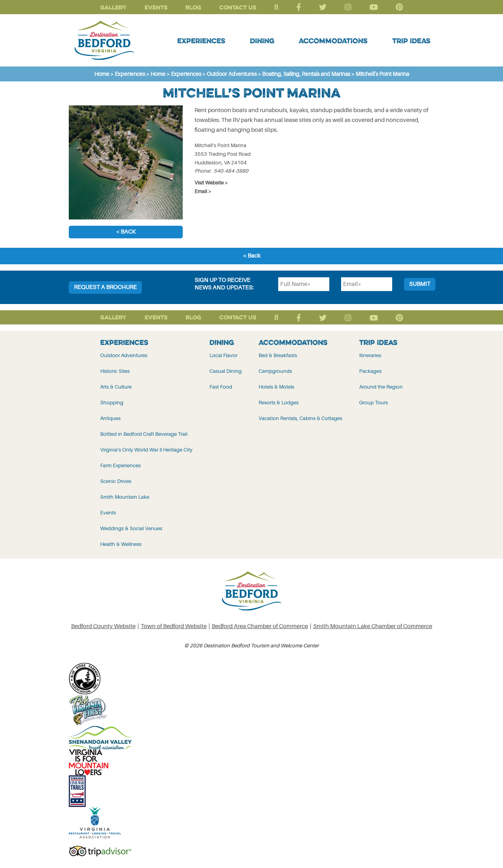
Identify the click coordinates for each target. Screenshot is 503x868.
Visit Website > (211, 183)
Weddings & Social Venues (131, 528)
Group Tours (374, 403)
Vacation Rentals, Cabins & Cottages (300, 418)
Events (156, 7)
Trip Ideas (411, 41)
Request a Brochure (105, 287)
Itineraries (370, 355)
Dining (262, 41)
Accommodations (333, 41)
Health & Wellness (121, 544)
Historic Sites (115, 371)
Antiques (110, 418)
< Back (126, 232)
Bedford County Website (103, 626)
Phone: (203, 171)
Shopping (112, 403)
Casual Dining (226, 371)
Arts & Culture (116, 387)
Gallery (113, 7)
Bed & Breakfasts (278, 355)
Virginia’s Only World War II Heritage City (146, 450)
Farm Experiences (120, 465)
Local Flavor (223, 355)
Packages (370, 371)
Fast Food (221, 387)
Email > (203, 191)
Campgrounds (275, 371)
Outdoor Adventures (124, 355)
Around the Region (381, 387)
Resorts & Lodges (279, 403)
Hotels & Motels (276, 387)
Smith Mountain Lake (125, 497)
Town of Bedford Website (174, 626)
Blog (193, 7)
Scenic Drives (116, 481)
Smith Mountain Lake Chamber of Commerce (373, 626)
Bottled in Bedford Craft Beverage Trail (144, 434)
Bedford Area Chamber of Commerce (260, 626)
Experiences (201, 41)
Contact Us (238, 7)
